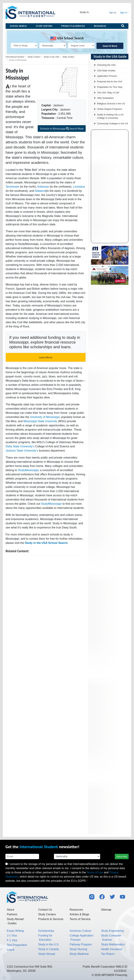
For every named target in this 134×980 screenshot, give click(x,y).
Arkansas (43, 187)
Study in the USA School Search (46, 543)
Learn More (46, 357)
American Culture (80, 931)
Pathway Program (81, 944)
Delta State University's (20, 446)
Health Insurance (112, 949)
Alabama (40, 191)
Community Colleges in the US (112, 124)
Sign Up (113, 13)
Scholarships (46, 931)
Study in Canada (49, 949)
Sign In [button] (123, 13)
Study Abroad (47, 954)
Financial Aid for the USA (110, 82)
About (10, 910)
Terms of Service (80, 919)
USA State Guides (106, 71)
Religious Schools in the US (111, 104)
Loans (11, 950)
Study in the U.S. (49, 944)
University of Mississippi (45, 417)
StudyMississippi (28, 470)
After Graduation (105, 98)
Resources (100, 26)
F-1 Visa (12, 940)
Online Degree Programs (110, 109)
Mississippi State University (40, 421)
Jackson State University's (22, 451)
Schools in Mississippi (62, 128)
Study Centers (44, 26)
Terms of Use (95, 872)
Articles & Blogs (79, 914)
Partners (12, 914)
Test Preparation (17, 945)
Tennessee (12, 187)
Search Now (110, 46)
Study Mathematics (113, 944)
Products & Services (73, 26)
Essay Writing (15, 931)
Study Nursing (78, 949)
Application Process (107, 76)
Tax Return (108, 954)
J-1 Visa (12, 936)
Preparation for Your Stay (110, 87)
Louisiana (79, 187)
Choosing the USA (106, 65)
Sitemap (106, 910)
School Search (18, 26)
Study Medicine (79, 954)
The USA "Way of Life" (108, 93)
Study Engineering (112, 931)
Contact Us (45, 910)
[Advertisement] (46, 695)
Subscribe (122, 856)
